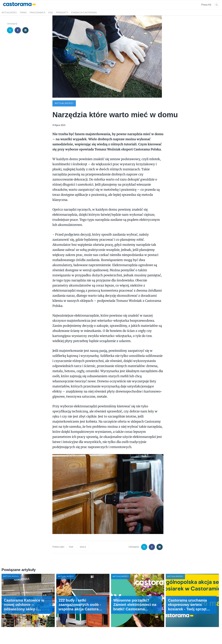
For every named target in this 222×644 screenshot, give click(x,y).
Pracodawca (37, 12)
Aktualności (9, 12)
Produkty (62, 12)
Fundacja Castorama (84, 12)
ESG (51, 12)
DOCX (83, 547)
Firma (23, 12)
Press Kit (206, 5)
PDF (71, 547)
